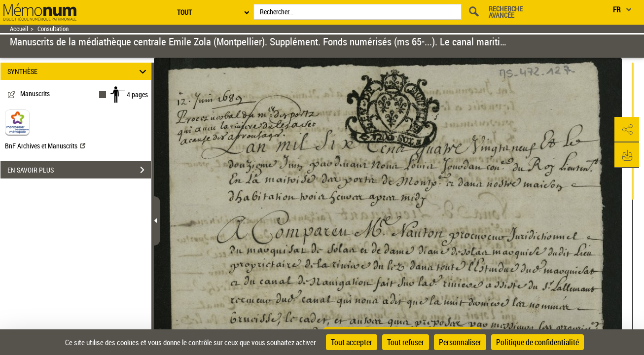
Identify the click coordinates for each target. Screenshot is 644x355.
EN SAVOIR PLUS (79, 170)
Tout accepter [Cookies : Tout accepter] (352, 342)
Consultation (53, 29)
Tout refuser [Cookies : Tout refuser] (406, 342)
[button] (627, 130)
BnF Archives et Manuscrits (45, 146)
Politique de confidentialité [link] (537, 342)
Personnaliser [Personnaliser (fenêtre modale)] (460, 342)
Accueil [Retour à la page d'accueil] (19, 29)
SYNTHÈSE (78, 71)
